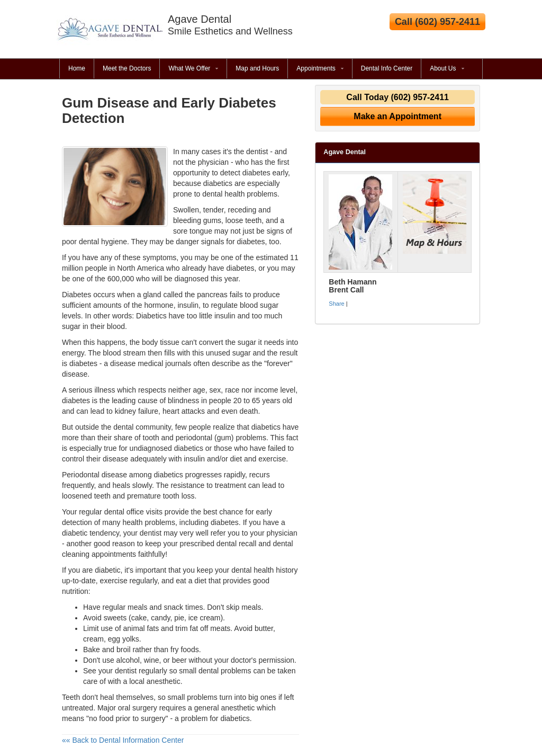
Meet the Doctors (127, 68)
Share (336, 304)
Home (77, 68)
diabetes (241, 268)
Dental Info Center (387, 68)
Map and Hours (257, 68)
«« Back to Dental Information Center (123, 740)
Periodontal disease (94, 475)
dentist (126, 671)
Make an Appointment (398, 116)
